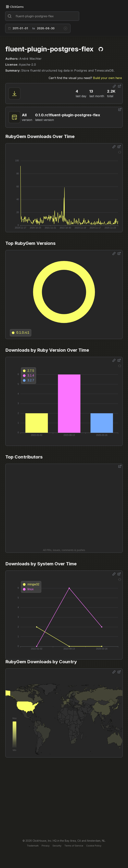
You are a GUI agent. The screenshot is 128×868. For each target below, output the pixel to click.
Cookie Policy (94, 846)
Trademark (33, 846)
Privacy (46, 846)
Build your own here (107, 78)
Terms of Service (74, 846)
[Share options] (114, 86)
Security (57, 846)
